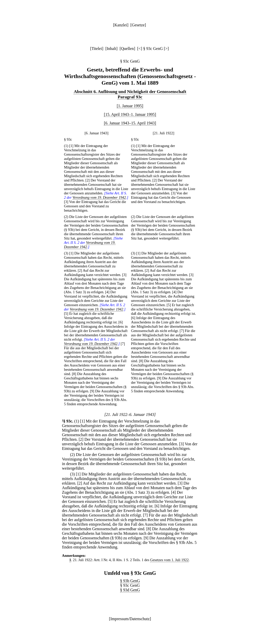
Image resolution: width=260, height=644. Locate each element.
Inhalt (111, 49)
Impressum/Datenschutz (130, 619)
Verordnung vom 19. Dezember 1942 (99, 197)
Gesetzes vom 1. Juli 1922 (169, 560)
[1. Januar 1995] (130, 106)
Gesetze (138, 25)
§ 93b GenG (130, 581)
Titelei (97, 49)
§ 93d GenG (130, 590)
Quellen (127, 49)
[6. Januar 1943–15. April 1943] (130, 123)
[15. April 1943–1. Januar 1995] (130, 114)
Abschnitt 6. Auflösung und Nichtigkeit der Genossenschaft (130, 91)
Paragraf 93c (130, 97)
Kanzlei (121, 25)
